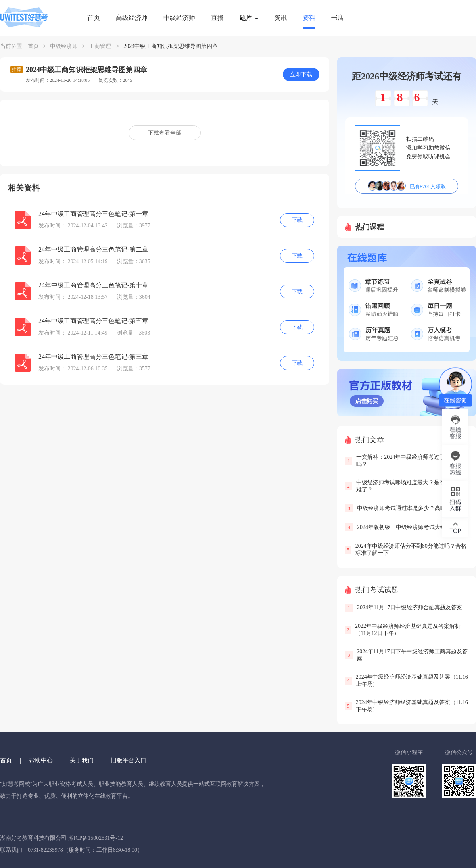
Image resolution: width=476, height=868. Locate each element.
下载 (297, 220)
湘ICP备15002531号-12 (96, 838)
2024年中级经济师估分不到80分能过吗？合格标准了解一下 (411, 549)
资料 (309, 18)
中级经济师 (179, 18)
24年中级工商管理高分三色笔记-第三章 (93, 357)
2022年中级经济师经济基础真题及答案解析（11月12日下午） (408, 630)
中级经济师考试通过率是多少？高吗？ (404, 508)
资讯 (280, 18)
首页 (94, 18)
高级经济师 (132, 18)
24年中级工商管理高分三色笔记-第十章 (93, 285)
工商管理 (100, 46)
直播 (217, 18)
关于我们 (82, 760)
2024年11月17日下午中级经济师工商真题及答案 (412, 655)
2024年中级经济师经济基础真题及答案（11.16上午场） (412, 680)
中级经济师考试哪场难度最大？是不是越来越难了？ (412, 486)
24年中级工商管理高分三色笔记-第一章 (93, 214)
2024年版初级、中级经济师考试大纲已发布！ (413, 527)
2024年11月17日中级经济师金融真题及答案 (410, 607)
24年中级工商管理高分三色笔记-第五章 (93, 321)
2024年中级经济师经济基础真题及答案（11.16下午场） (412, 706)
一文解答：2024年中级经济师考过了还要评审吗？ (412, 461)
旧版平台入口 (129, 760)
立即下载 (301, 74)
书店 (338, 18)
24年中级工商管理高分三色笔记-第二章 (93, 249)
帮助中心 (41, 760)
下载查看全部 (165, 133)
